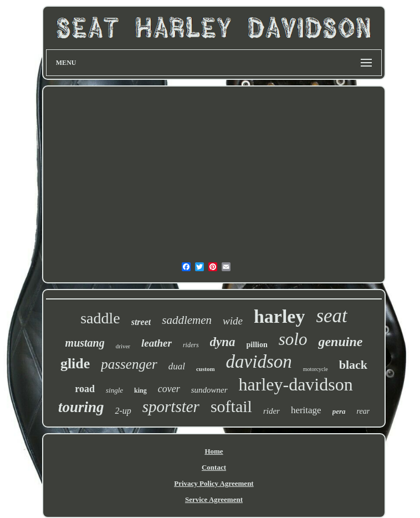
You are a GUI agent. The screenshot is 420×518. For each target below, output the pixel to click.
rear (363, 411)
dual (177, 366)
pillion (257, 345)
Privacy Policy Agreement (214, 483)
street (141, 322)
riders (191, 345)
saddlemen (187, 320)
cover (169, 389)
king (140, 390)
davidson (259, 362)
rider (272, 411)
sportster (171, 407)
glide (75, 364)
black (353, 365)
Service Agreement (214, 499)
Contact (214, 467)
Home (214, 451)
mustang (85, 343)
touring (81, 407)
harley (280, 316)
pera (339, 411)
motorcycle (316, 369)
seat (331, 316)
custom (206, 369)
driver (123, 346)
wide (233, 321)
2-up (123, 411)
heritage (306, 410)
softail (231, 406)
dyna (223, 342)
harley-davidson (296, 384)
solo (293, 339)
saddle (100, 318)
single (114, 390)
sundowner (209, 390)
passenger (129, 364)
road (85, 389)
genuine (340, 342)
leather (157, 343)
